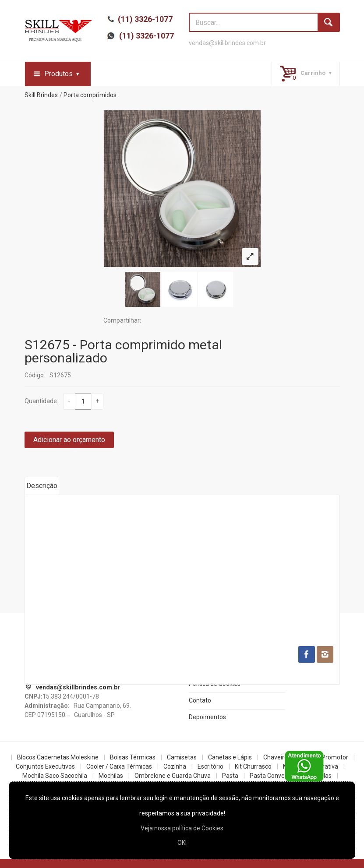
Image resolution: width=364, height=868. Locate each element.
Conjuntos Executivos (45, 766)
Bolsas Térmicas (133, 757)
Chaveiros (277, 757)
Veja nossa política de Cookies (182, 828)
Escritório (210, 766)
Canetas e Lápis (230, 757)
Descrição (42, 486)
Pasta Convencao (274, 776)
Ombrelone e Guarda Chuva (173, 776)
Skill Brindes (41, 95)
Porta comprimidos (90, 95)
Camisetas (182, 757)
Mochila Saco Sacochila (55, 776)
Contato (200, 700)
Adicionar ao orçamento (69, 440)
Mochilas (111, 776)
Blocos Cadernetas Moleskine (58, 757)
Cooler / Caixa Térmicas (119, 766)
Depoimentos (207, 717)
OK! (182, 843)
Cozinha (175, 766)
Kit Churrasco (253, 766)
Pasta (230, 776)
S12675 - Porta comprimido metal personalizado (123, 351)
